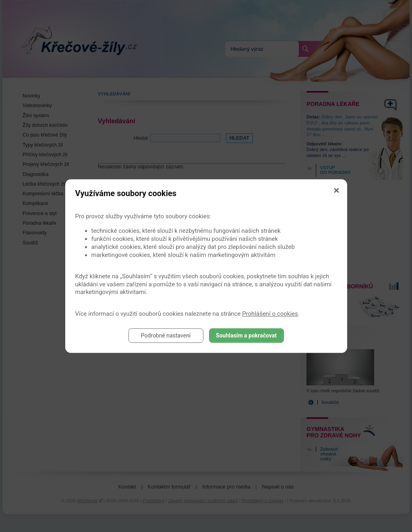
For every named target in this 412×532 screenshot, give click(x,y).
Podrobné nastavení (166, 335)
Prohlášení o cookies (270, 314)
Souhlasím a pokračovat (246, 335)
